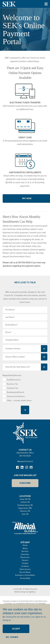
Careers (25, 560)
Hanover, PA (25, 511)
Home (25, 545)
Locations (25, 566)
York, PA (25, 514)
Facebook (18, 469)
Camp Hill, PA (25, 499)
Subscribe (25, 483)
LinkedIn (22, 469)
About (25, 548)
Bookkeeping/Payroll (15, 392)
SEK (9, 4)
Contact (25, 563)
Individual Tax (12, 388)
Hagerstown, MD (25, 508)
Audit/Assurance (14, 380)
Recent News (25, 572)
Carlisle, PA (25, 502)
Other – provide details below (19, 401)
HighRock (32, 592)
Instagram (27, 469)
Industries (25, 554)
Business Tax (12, 384)
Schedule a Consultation (25, 575)
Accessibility (25, 578)
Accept (16, 629)
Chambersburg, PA (25, 505)
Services (25, 551)
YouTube (31, 469)
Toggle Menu (46, 8)
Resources (25, 557)
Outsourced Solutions (16, 396)
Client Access (25, 569)
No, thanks (12, 637)
